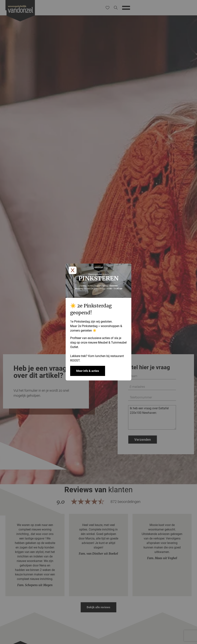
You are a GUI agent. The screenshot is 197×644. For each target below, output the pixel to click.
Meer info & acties (88, 371)
